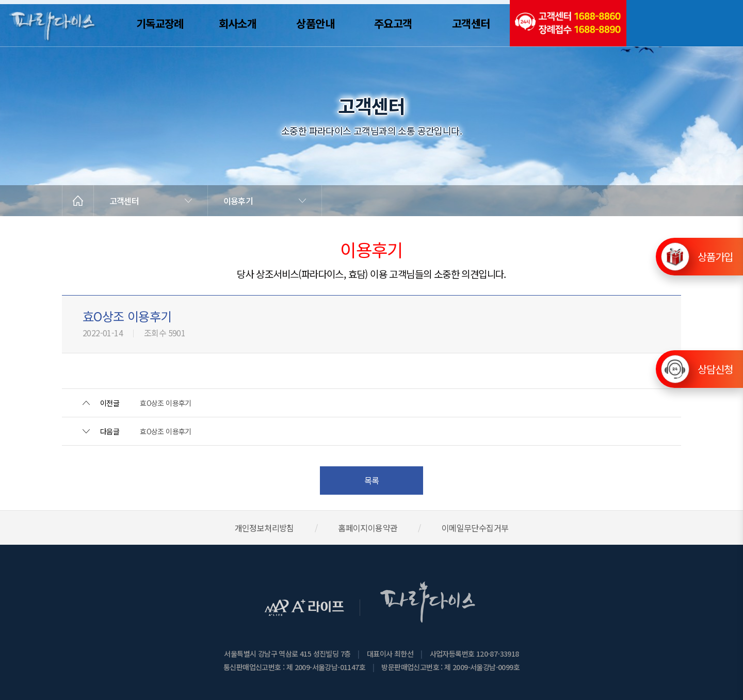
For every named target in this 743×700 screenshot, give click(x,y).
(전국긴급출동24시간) (568, 23)
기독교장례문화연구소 (685, 23)
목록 (372, 480)
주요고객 (393, 23)
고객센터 (471, 23)
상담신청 (715, 369)
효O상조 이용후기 (166, 403)
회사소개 (238, 23)
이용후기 (238, 201)
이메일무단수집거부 (475, 528)
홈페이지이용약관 (368, 528)
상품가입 (715, 249)
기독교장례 (160, 23)
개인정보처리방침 (264, 528)
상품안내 (315, 23)
